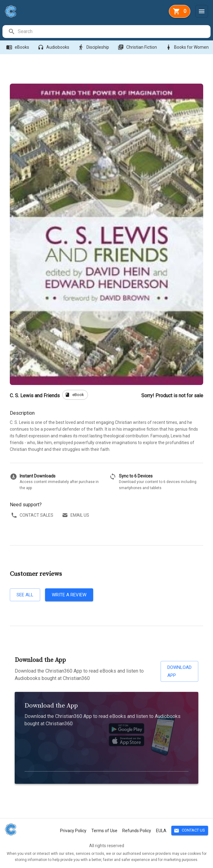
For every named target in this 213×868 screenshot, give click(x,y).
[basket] (180, 11)
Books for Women (188, 47)
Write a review (69, 595)
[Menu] (202, 11)
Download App (179, 672)
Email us (76, 515)
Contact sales (33, 515)
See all (25, 595)
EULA (161, 831)
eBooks (18, 47)
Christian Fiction (138, 47)
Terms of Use (104, 831)
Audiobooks (54, 47)
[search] (114, 32)
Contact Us (190, 830)
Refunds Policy (137, 831)
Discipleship (94, 47)
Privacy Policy (73, 831)
